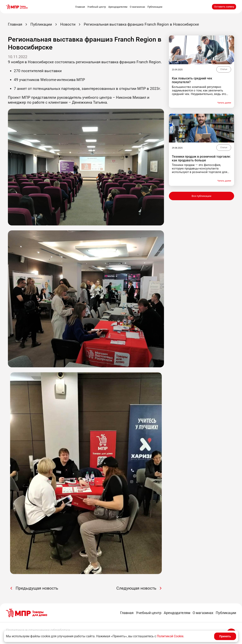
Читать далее (224, 103)
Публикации (155, 7)
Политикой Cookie (170, 636)
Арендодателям (118, 7)
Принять (225, 636)
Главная (80, 7)
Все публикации (202, 196)
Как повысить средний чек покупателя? (192, 80)
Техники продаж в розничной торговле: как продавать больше (201, 158)
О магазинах (137, 7)
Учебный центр (97, 7)
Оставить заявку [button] (224, 7)
